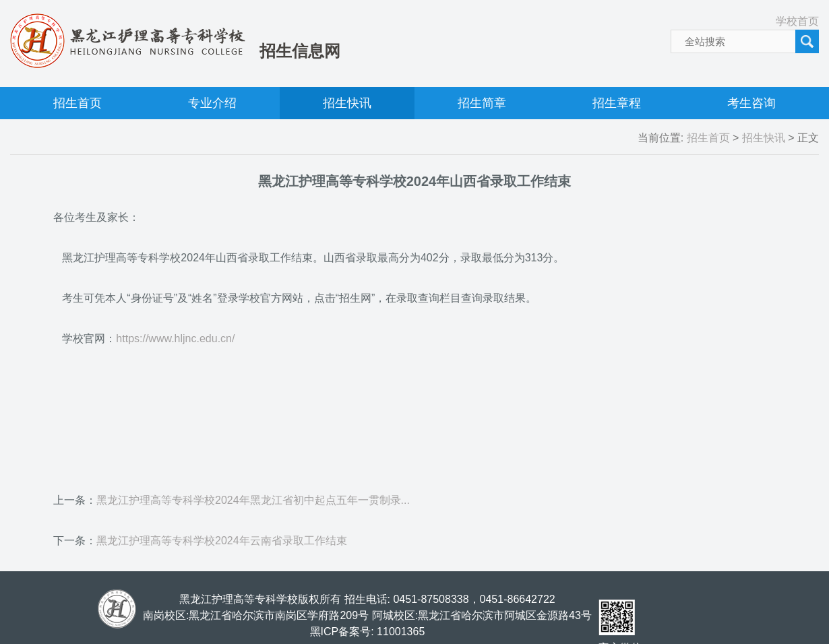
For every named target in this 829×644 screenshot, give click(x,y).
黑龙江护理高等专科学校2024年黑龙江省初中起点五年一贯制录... (253, 500)
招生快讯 (347, 103)
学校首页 (797, 21)
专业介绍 (212, 103)
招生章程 (617, 103)
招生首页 (78, 103)
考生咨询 (751, 103)
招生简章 (482, 103)
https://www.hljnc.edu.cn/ (175, 339)
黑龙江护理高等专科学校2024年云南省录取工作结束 (222, 541)
